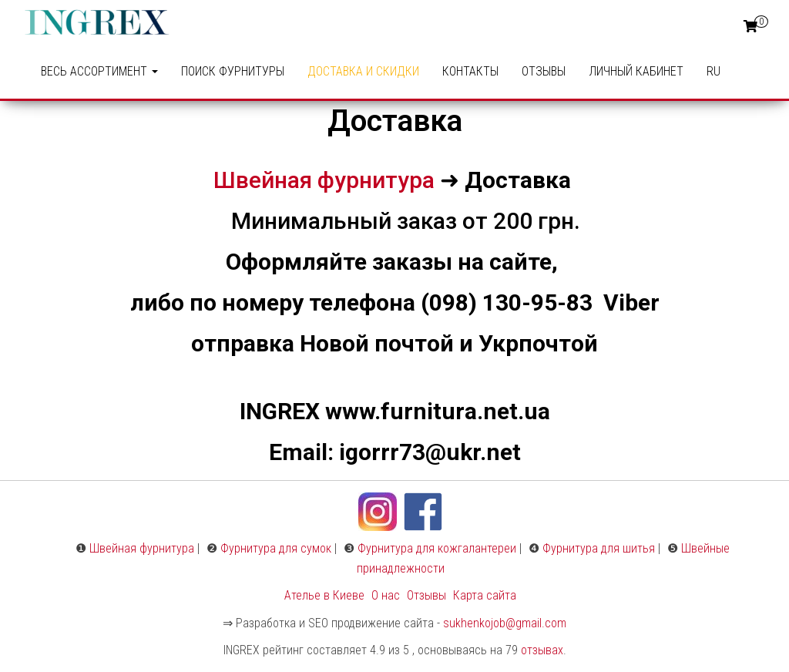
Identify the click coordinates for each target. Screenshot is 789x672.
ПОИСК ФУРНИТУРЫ (233, 71)
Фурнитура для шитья (599, 548)
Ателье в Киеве (324, 595)
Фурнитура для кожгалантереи (437, 548)
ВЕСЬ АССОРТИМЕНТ (99, 71)
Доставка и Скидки (363, 71)
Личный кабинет (636, 71)
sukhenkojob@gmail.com (505, 623)
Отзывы (544, 71)
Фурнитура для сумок (276, 548)
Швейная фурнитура (324, 180)
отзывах (542, 650)
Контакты (470, 71)
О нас (386, 595)
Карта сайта (485, 595)
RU (713, 71)
